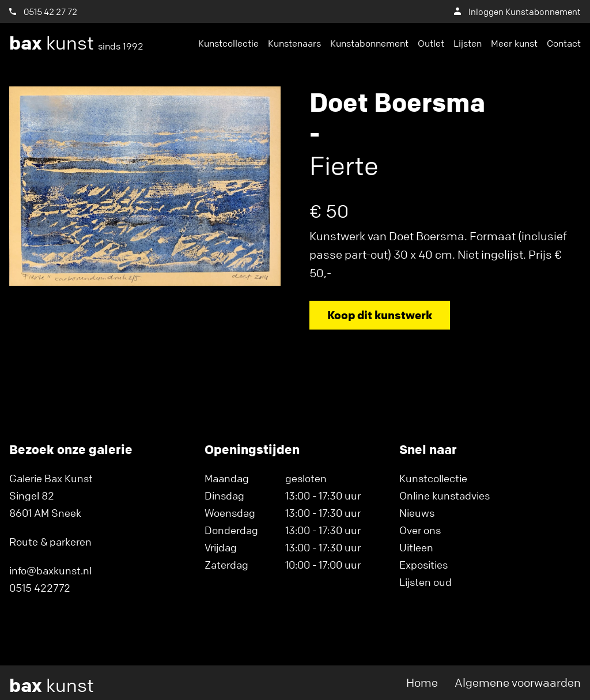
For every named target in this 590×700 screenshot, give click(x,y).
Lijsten (468, 43)
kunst (76, 43)
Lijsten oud (426, 582)
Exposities (423, 565)
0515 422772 (40, 588)
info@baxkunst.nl (50, 570)
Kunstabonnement (369, 43)
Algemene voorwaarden (518, 682)
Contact (564, 43)
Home (422, 682)
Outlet (431, 43)
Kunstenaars (294, 43)
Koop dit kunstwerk (380, 315)
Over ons (420, 530)
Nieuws (417, 513)
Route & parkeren (50, 542)
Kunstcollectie (228, 43)
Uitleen (416, 547)
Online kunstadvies (445, 495)
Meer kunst (514, 43)
